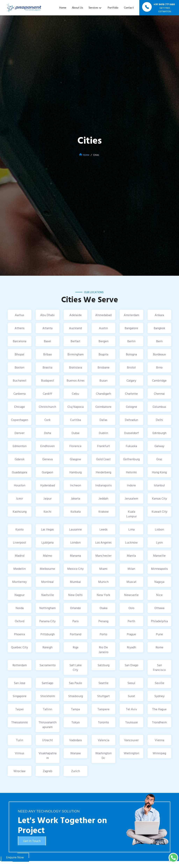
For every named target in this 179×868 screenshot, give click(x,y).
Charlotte (131, 394)
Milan (131, 569)
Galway (159, 446)
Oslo (131, 608)
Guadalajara (19, 472)
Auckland (75, 328)
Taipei (19, 709)
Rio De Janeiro (103, 650)
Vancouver (131, 740)
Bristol (131, 367)
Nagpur (19, 595)
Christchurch (47, 407)
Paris (76, 621)
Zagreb (48, 771)
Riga (76, 647)
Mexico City (75, 569)
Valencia (103, 740)
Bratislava (76, 367)
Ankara (159, 315)
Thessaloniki (20, 722)
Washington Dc (103, 755)
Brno (159, 367)
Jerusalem (131, 498)
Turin (19, 740)
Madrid (20, 556)
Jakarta (75, 498)
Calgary (131, 380)
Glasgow (75, 459)
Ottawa (159, 608)
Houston (20, 485)
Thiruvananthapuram (47, 725)
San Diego (131, 665)
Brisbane (103, 367)
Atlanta (47, 328)
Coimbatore (103, 407)
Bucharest (20, 380)
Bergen (103, 341)
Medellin (20, 569)
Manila (131, 556)
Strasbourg (76, 696)
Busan (103, 380)
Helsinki (131, 472)
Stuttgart (103, 696)
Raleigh (47, 647)
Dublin (103, 433)
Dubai (76, 433)
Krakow (103, 511)
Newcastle (131, 595)
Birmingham (76, 354)
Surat (131, 696)
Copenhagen (20, 420)
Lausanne (76, 529)
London (75, 542)
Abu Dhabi (47, 315)
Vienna (159, 740)
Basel (47, 341)
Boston (19, 367)
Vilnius (19, 753)
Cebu (75, 394)
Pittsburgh (48, 634)
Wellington (131, 753)
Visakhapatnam (48, 755)
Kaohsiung (20, 511)
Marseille (159, 556)
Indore (131, 485)
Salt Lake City (76, 667)
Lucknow (131, 542)
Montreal (47, 582)
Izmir (19, 498)
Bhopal (19, 354)
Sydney (159, 696)
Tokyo (76, 722)
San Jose (20, 683)
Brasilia (47, 367)
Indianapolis (103, 485)
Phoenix (20, 634)
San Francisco (159, 667)
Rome (159, 647)
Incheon (76, 485)
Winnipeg (159, 753)
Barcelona (19, 341)
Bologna (131, 354)
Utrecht (47, 740)
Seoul (131, 683)
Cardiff (47, 394)
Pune (159, 634)
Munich (103, 582)
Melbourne (47, 569)
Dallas (103, 420)
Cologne (131, 407)
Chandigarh (103, 394)
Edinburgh (159, 433)
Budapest (48, 380)
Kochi (47, 511)
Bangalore (131, 328)
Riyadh (131, 647)
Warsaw (76, 753)
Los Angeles (103, 542)
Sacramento (48, 665)
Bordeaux (159, 354)
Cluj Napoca (76, 407)
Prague (131, 634)
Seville (159, 683)
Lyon (159, 542)
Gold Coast (103, 459)
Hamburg (76, 472)
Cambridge (159, 380)
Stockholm (48, 696)
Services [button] (93, 8)
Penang (103, 621)
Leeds (103, 529)
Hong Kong (159, 472)
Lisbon (159, 529)
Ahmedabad (103, 315)
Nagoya (159, 582)
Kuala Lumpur (131, 514)
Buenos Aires (76, 380)
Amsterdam (131, 315)
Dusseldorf (131, 433)
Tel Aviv (131, 709)
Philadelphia (159, 621)
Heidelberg (103, 472)
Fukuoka (131, 446)
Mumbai (75, 582)
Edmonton (20, 446)
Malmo (48, 556)
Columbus (159, 407)
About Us (77, 8)
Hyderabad (48, 485)
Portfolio (113, 8)
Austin (103, 328)
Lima (131, 529)
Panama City (47, 621)
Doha (48, 433)
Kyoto (19, 529)
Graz (159, 459)
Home (63, 8)
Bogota (103, 354)
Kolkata (76, 511)
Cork (47, 420)
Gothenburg (131, 459)
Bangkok (159, 328)
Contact (129, 8)
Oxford (20, 621)
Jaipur (47, 498)
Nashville (48, 595)
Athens (20, 328)
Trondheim (159, 722)
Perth (131, 621)
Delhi (159, 420)
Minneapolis (159, 569)
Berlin (131, 341)
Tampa (75, 709)
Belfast (75, 341)
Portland (76, 634)
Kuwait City (159, 511)
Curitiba (76, 420)
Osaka (103, 608)
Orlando (75, 608)
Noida (20, 608)
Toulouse (131, 722)
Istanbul (159, 485)
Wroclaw (19, 771)
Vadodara (75, 740)
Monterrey (19, 582)
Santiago (47, 683)
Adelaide (76, 315)
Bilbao (48, 354)
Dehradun (131, 420)
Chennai (159, 394)
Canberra (19, 394)
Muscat (131, 582)
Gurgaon (47, 472)
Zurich (76, 771)
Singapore (19, 696)
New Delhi (75, 595)
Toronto (103, 722)
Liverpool (19, 542)
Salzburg (103, 665)
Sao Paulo (75, 683)
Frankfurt (103, 446)
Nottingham (47, 608)
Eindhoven (47, 446)
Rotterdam (20, 665)
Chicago (19, 407)
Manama (75, 556)
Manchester (103, 556)
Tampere (103, 709)
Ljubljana (47, 542)
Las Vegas (47, 529)
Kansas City (159, 498)
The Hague (159, 709)
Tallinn (47, 709)
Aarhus (19, 315)
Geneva (47, 459)
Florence (75, 446)
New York (103, 595)
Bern (159, 341)
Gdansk (20, 459)
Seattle (103, 683)
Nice (159, 595)
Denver (19, 433)
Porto (103, 634)
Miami (103, 569)
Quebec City (19, 647)
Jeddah (103, 498)
